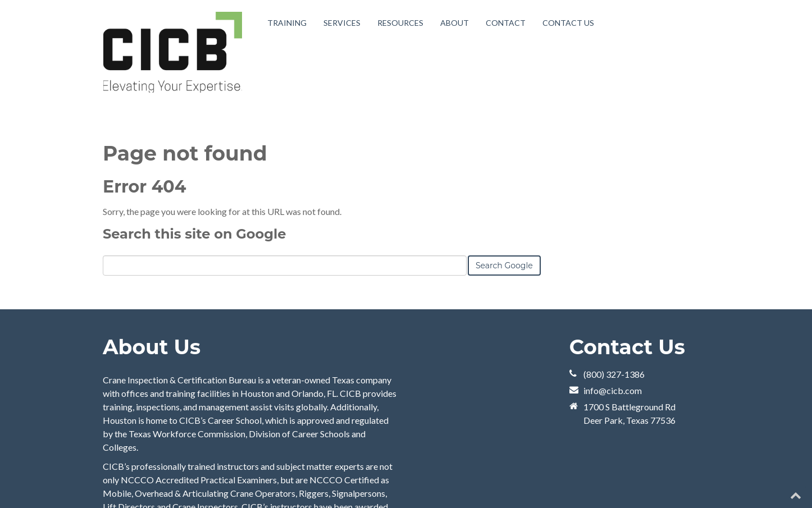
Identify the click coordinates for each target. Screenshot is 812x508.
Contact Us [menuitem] (568, 23)
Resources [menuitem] (400, 23)
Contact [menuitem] (506, 23)
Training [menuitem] (287, 23)
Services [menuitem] (342, 23)
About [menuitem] (455, 23)
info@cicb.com (613, 390)
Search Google (504, 266)
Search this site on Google (194, 234)
